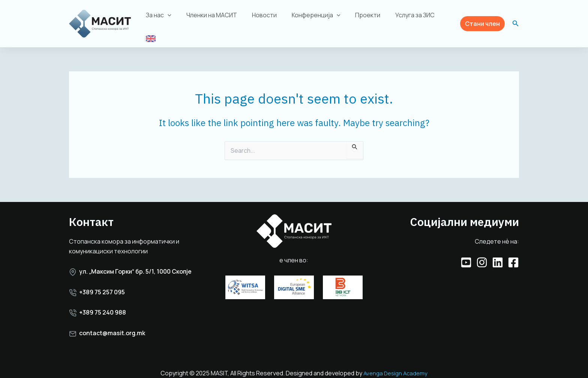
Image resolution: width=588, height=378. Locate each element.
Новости (263, 18)
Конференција (312, 18)
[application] (173, 18)
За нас (164, 18)
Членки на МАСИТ (214, 18)
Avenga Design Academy (395, 366)
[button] (482, 20)
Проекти (361, 18)
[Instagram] (482, 255)
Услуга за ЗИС (405, 18)
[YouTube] (466, 255)
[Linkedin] (498, 255)
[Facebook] (513, 255)
